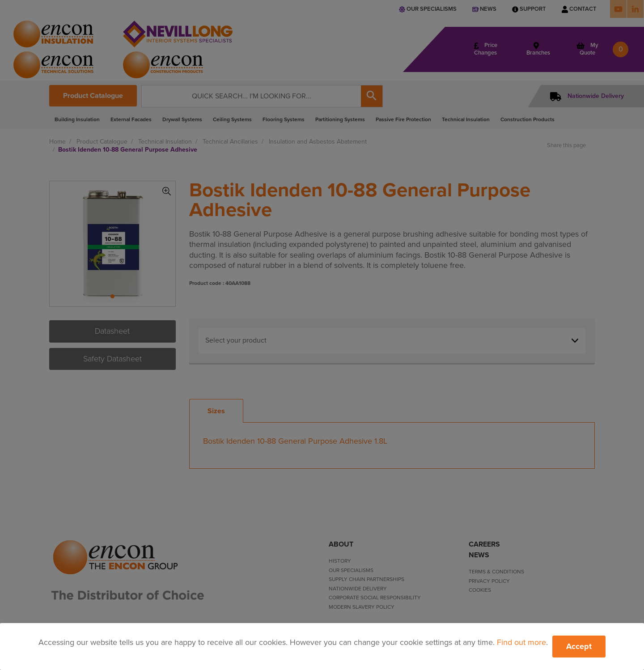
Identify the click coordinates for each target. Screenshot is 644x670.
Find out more (521, 642)
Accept (579, 646)
